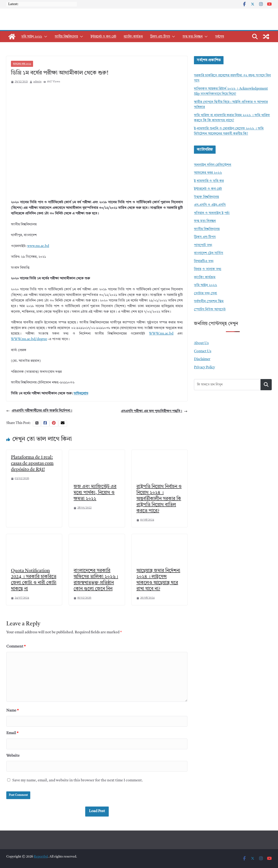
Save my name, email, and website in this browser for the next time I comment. (78, 780)
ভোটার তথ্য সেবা (205, 293)
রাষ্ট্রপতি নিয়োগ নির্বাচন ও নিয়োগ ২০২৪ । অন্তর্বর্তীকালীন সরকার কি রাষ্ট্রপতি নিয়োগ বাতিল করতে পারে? (159, 499)
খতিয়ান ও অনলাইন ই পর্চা (212, 213)
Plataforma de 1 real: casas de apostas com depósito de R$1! (32, 464)
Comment (16, 647)
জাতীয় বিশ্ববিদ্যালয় (66, 37)
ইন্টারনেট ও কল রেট (103, 37)
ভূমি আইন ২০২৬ (32, 37)
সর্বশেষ (220, 37)
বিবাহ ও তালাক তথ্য (208, 269)
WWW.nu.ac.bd (161, 334)
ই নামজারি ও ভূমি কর (209, 181)
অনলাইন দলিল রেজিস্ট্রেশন (213, 165)
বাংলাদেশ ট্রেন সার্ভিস (208, 253)
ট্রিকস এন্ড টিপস (160, 37)
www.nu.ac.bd (38, 246)
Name (12, 711)
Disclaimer (202, 359)
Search (266, 385)
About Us (201, 343)
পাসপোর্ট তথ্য (203, 245)
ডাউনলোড (81, 394)
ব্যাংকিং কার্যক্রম (133, 37)
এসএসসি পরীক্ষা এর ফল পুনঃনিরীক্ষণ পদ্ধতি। (154, 411)
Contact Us (203, 351)
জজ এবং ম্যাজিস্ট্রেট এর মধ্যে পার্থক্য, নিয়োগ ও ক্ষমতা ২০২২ (95, 493)
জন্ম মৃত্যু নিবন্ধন (193, 37)
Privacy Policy (204, 368)
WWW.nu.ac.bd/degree (29, 339)
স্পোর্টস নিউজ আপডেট (210, 310)
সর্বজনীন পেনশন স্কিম (209, 301)
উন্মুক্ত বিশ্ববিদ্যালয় (206, 197)
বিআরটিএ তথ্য (204, 261)
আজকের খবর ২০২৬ (22, 64)
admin (37, 82)
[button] (45, 37)
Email (12, 733)
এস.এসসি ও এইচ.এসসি (210, 205)
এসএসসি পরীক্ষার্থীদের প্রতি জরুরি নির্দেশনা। (39, 411)
